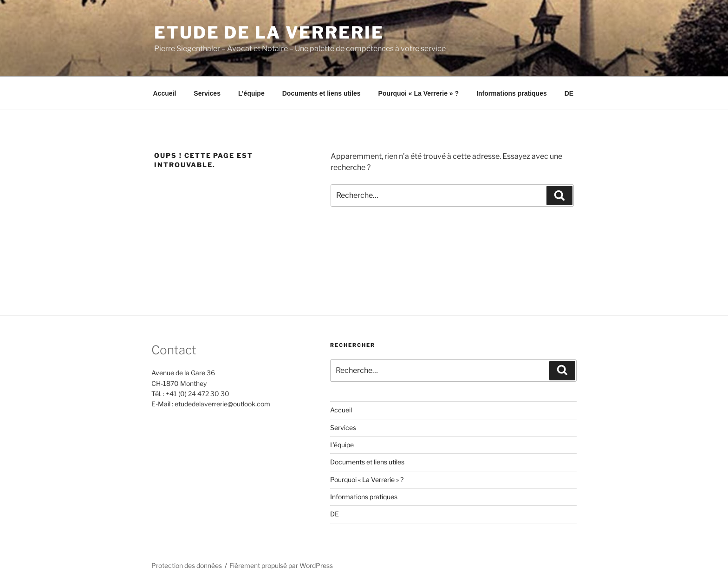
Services (207, 93)
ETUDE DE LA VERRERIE (269, 33)
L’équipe (251, 93)
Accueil (165, 93)
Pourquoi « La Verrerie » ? (419, 93)
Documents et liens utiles (322, 93)
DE (569, 93)
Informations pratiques (512, 93)
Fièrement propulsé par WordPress (281, 565)
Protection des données (187, 565)
